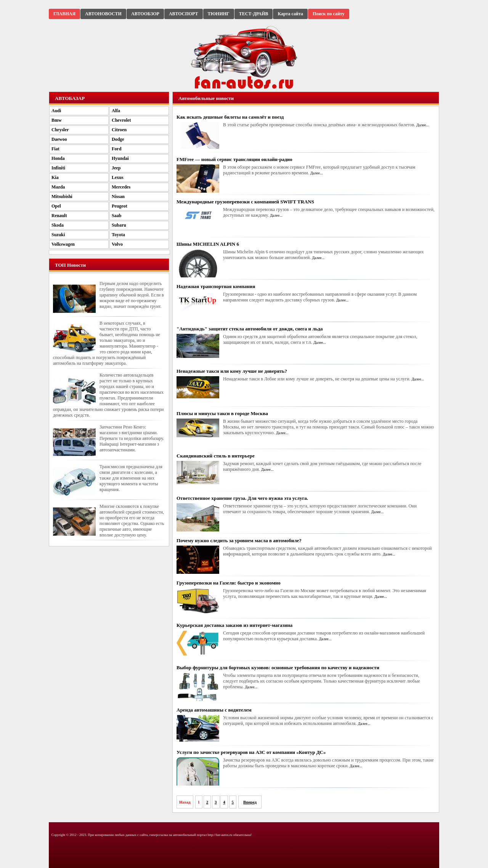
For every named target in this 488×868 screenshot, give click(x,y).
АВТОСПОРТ (184, 14)
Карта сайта (290, 14)
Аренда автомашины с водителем (214, 710)
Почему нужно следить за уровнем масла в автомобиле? (239, 540)
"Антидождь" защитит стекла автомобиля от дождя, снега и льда (250, 329)
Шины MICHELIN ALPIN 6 (208, 244)
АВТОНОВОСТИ (103, 14)
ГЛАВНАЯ (64, 14)
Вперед (250, 802)
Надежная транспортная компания (216, 286)
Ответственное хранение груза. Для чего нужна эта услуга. (242, 498)
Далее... (423, 125)
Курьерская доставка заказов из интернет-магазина (234, 625)
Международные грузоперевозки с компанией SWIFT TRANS (245, 202)
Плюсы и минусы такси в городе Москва (222, 413)
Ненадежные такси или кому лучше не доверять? (232, 371)
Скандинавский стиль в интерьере (216, 456)
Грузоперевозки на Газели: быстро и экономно (229, 583)
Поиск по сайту (329, 14)
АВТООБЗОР (145, 14)
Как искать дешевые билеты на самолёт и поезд (230, 117)
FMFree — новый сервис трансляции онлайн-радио (234, 159)
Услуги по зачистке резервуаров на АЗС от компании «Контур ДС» (251, 752)
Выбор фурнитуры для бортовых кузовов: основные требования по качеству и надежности (278, 668)
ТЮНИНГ (219, 14)
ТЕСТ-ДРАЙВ (254, 14)
